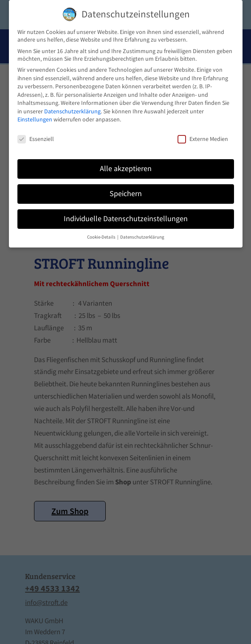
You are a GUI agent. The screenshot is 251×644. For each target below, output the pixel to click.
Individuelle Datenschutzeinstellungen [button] (126, 219)
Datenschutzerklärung (72, 111)
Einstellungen (35, 119)
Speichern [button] (126, 194)
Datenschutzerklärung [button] (142, 237)
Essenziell (36, 139)
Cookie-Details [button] (102, 237)
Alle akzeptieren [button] (126, 169)
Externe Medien (203, 139)
